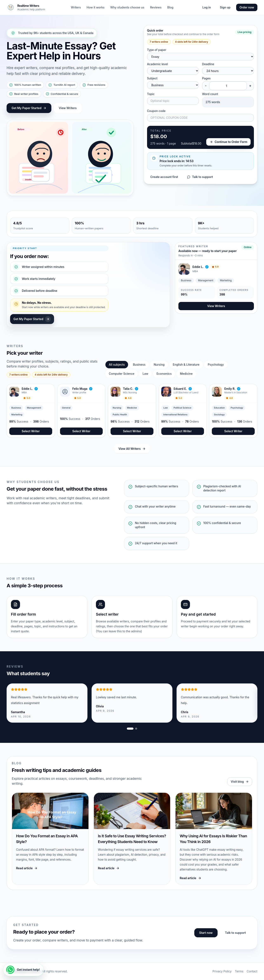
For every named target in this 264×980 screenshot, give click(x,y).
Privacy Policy (222, 971)
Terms (239, 971)
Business (139, 365)
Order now (247, 7)
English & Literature (186, 365)
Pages (206, 78)
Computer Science (121, 374)
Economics (164, 374)
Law (145, 374)
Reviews (156, 7)
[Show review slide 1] (130, 729)
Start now (206, 933)
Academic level (158, 64)
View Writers (68, 108)
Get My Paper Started (29, 108)
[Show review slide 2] (136, 729)
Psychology (216, 365)
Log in (207, 7)
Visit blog (240, 782)
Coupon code (156, 111)
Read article (27, 868)
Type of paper (157, 50)
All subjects (117, 365)
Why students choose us (127, 7)
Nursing (159, 365)
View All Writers (132, 449)
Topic (151, 94)
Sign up (225, 7)
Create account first (164, 177)
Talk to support (200, 177)
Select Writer (31, 431)
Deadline (208, 64)
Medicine (186, 374)
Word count (210, 94)
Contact (252, 971)
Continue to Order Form (228, 142)
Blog (170, 7)
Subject (152, 78)
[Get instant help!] (23, 970)
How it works (96, 7)
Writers (76, 7)
